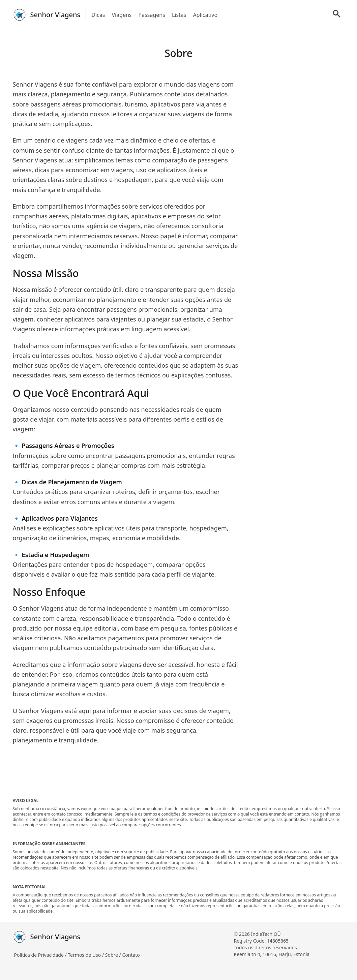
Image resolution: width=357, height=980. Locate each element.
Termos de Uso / (86, 955)
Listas (179, 15)
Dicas (98, 15)
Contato (131, 955)
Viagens (122, 15)
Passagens (152, 15)
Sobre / (114, 955)
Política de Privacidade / (41, 955)
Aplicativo (205, 15)
